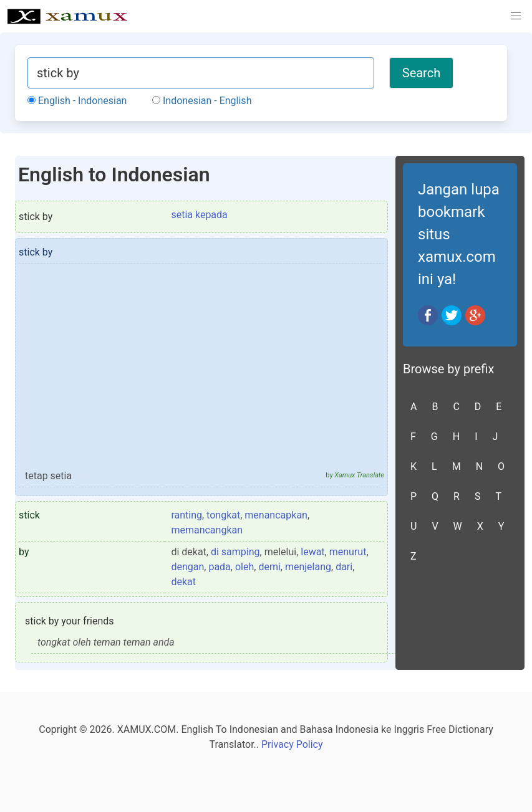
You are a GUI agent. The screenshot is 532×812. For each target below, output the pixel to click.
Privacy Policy (292, 744)
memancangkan (207, 530)
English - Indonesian (77, 101)
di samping (235, 552)
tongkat (223, 515)
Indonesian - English (202, 101)
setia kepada (199, 215)
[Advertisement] (201, 372)
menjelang (308, 567)
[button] (516, 16)
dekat (183, 582)
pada (219, 567)
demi (269, 567)
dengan (187, 567)
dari (344, 567)
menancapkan (276, 515)
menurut (348, 552)
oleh (244, 567)
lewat (312, 552)
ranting (186, 515)
